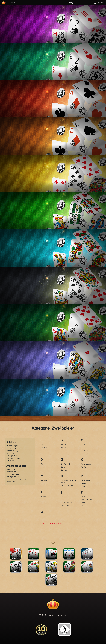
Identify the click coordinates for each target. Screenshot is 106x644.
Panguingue (86, 480)
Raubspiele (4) (12, 456)
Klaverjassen (86, 464)
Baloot (63, 444)
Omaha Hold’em (67, 486)
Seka (63, 500)
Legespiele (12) (12, 451)
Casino (83, 447)
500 (42, 444)
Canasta (84, 444)
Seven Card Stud (67, 503)
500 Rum (44, 447)
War (42, 516)
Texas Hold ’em (87, 500)
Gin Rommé (65, 464)
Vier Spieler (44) (13, 474)
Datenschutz (50, 615)
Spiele (11, 3)
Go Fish (64, 467)
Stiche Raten (66, 506)
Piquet (83, 483)
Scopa (63, 497)
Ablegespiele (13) (13, 448)
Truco (83, 506)
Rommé (44, 497)
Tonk (83, 503)
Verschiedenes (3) (13, 458)
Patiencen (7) (11, 461)
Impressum (62, 615)
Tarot (83, 497)
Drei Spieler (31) (13, 469)
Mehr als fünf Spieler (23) (16, 479)
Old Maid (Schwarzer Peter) (69, 482)
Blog (71, 3)
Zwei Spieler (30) (13, 477)
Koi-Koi (84, 467)
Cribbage (84, 453)
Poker (83, 486)
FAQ (77, 3)
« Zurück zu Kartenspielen (53, 523)
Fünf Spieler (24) (13, 472)
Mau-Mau (44, 480)
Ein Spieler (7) (12, 482)
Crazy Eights (86, 450)
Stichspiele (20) (12, 446)
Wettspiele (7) (12, 453)
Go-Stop (64, 470)
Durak (43, 464)
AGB (41, 615)
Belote (63, 447)
